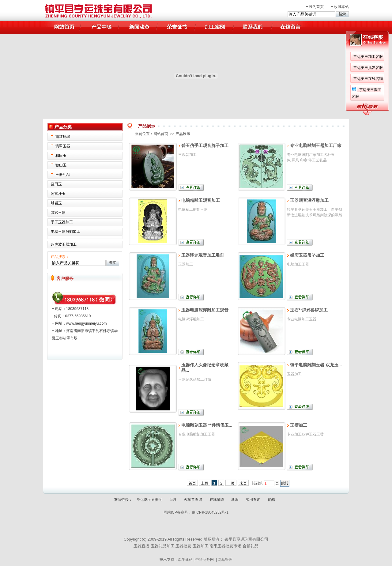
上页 (205, 483)
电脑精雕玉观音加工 (201, 200)
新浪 (235, 500)
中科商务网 (205, 560)
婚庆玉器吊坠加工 (307, 255)
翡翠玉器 (63, 146)
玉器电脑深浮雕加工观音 (205, 310)
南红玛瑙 (63, 137)
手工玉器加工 (62, 222)
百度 (173, 500)
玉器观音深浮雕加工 (309, 200)
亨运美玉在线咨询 (368, 79)
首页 (192, 483)
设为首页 (316, 7)
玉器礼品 (63, 175)
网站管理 (225, 560)
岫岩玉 (56, 203)
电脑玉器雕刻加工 (66, 232)
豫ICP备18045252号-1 (210, 512)
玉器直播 (141, 546)
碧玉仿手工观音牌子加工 (205, 145)
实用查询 (253, 500)
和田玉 (61, 156)
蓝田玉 (56, 184)
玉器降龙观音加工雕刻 (203, 255)
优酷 (271, 500)
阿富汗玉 (58, 194)
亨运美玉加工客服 (368, 57)
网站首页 (161, 134)
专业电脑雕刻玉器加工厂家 (316, 145)
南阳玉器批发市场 (225, 546)
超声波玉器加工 (64, 244)
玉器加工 (201, 546)
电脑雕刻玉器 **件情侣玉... (207, 425)
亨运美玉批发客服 (368, 68)
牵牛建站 (185, 560)
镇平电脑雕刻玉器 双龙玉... (316, 365)
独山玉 (61, 165)
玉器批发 (183, 546)
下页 (231, 483)
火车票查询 (193, 500)
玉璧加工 (299, 425)
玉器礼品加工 (163, 546)
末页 (243, 483)
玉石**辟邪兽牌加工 (309, 310)
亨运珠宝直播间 (149, 500)
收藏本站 (341, 7)
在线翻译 (217, 500)
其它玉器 (58, 213)
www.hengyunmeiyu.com (87, 323)
